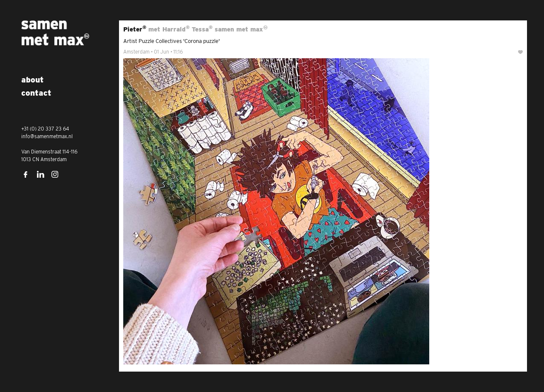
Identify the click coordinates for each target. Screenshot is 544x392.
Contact (36, 93)
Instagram (55, 174)
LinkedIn (40, 174)
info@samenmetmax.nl (47, 136)
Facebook (25, 174)
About (33, 80)
